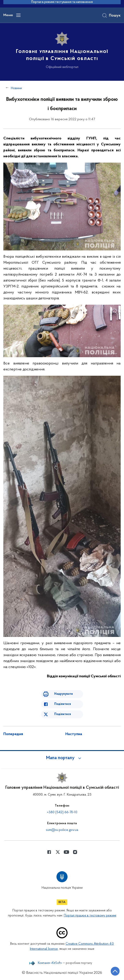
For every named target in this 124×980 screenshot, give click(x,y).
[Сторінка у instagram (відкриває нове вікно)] (75, 852)
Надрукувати (64, 694)
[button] (62, 758)
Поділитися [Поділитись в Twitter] (63, 714)
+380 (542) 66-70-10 (62, 812)
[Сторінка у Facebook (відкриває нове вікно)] (49, 852)
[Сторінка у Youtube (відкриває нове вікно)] (66, 852)
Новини (16, 88)
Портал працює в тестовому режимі (90, 916)
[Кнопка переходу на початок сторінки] (115, 971)
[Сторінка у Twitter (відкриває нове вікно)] (58, 852)
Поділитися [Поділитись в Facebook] (63, 704)
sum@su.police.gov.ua (62, 830)
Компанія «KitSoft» (50, 963)
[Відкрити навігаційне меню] (18, 15)
